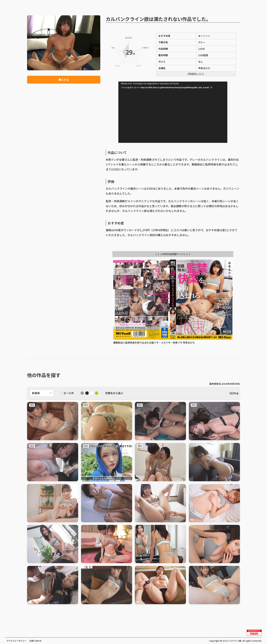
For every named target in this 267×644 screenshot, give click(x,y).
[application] (173, 112)
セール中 (67, 393)
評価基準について (196, 74)
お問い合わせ (35, 641)
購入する (64, 80)
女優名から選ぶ (114, 393)
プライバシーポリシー (17, 641)
